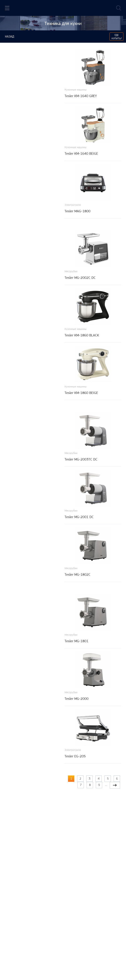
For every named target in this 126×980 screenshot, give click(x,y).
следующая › (115, 785)
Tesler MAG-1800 (78, 211)
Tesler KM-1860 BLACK (82, 335)
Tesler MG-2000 (77, 699)
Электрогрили (73, 205)
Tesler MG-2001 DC (79, 517)
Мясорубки (71, 271)
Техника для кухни (63, 23)
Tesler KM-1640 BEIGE (81, 154)
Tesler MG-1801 (77, 641)
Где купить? (117, 37)
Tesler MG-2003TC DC (81, 459)
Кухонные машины (76, 90)
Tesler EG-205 (75, 756)
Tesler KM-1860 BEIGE (81, 393)
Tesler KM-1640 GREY (81, 96)
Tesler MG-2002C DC (80, 278)
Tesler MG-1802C (78, 574)
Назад (10, 37)
